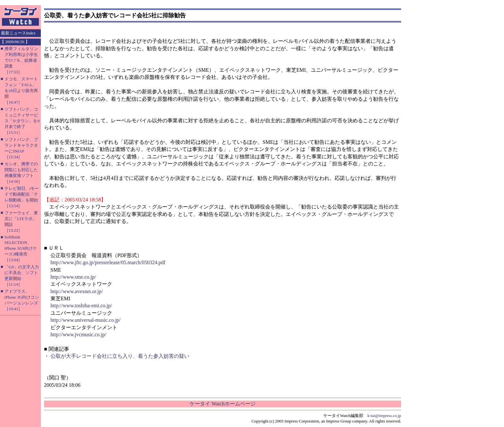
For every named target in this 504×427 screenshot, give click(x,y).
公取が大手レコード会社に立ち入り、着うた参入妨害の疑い (120, 356)
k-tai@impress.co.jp (384, 416)
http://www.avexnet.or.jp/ (77, 291)
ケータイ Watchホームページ (222, 404)
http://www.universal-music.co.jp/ (85, 320)
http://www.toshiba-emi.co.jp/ (81, 306)
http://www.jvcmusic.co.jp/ (78, 334)
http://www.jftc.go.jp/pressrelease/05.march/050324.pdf (108, 262)
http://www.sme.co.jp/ (73, 277)
